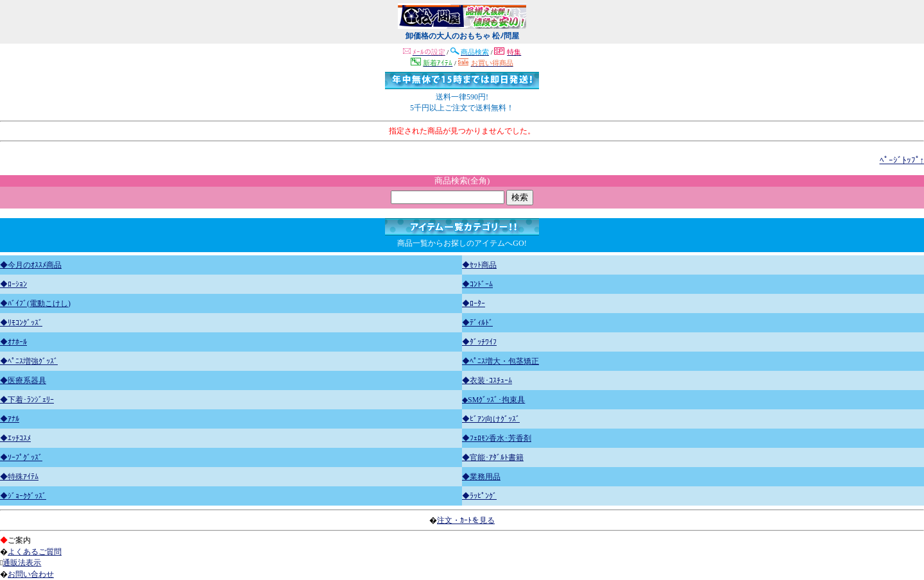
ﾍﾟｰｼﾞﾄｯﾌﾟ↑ (902, 160)
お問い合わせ (31, 574)
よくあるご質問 (35, 552)
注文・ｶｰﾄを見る (466, 520)
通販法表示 (22, 563)
